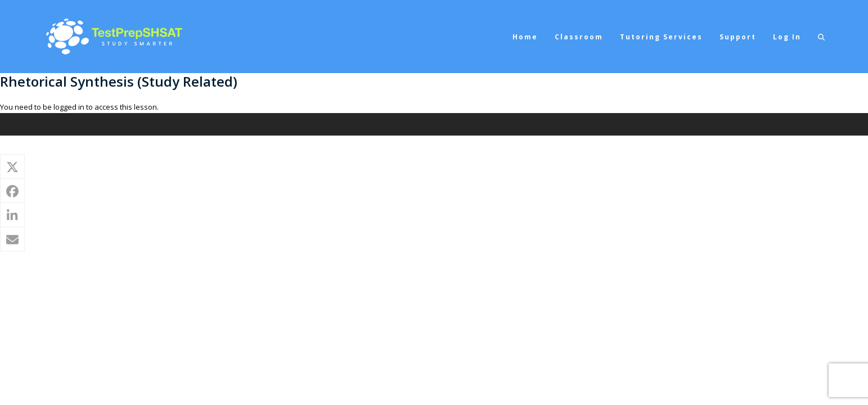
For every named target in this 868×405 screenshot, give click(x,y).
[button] (821, 37)
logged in (69, 107)
